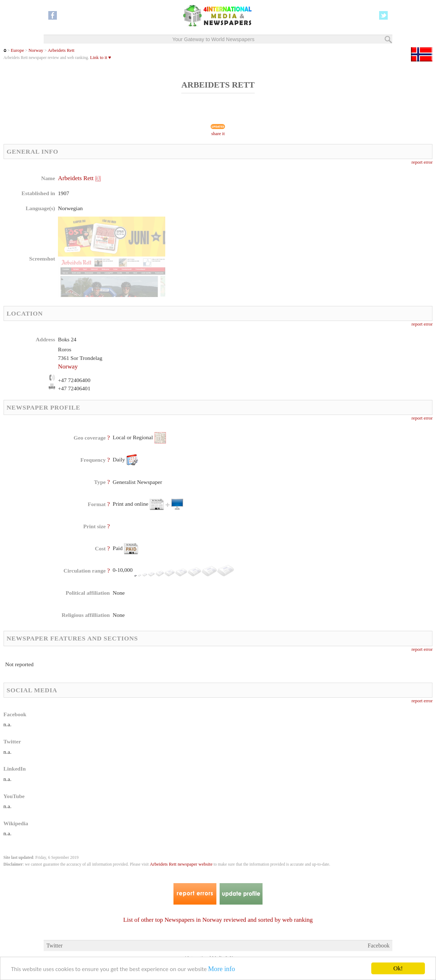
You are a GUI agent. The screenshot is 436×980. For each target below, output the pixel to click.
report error (422, 162)
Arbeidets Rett (61, 50)
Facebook (379, 946)
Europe (17, 50)
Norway (36, 50)
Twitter (55, 946)
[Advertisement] (275, 220)
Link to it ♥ (101, 58)
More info (222, 969)
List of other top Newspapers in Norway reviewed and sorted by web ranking (218, 920)
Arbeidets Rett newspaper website (181, 864)
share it (218, 134)
